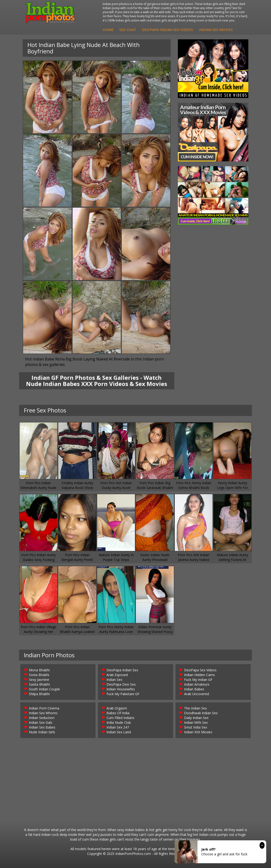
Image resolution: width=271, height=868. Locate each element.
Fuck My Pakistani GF (123, 694)
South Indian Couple (44, 689)
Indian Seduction (42, 718)
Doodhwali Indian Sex (201, 713)
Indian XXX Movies (198, 732)
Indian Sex (114, 680)
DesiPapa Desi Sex (121, 684)
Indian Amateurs (197, 684)
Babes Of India (118, 713)
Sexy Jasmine (39, 680)
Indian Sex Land (119, 732)
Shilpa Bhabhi (39, 694)
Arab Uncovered (197, 694)
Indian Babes (194, 689)
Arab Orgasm (117, 708)
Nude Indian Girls (42, 732)
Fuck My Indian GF (198, 680)
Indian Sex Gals (41, 722)
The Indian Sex (195, 708)
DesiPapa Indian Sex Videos (167, 30)
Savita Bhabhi (39, 684)
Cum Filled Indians (120, 718)
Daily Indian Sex (196, 718)
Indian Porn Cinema (44, 708)
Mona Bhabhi (39, 670)
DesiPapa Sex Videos (200, 670)
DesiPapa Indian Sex (122, 670)
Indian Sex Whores (43, 713)
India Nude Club (119, 722)
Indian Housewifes (121, 689)
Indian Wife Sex (196, 722)
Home (108, 30)
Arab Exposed (117, 675)
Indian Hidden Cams (199, 675)
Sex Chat (128, 30)
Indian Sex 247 (118, 727)
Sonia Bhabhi (39, 675)
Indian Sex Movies (216, 30)
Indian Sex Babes (42, 727)
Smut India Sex (196, 727)
